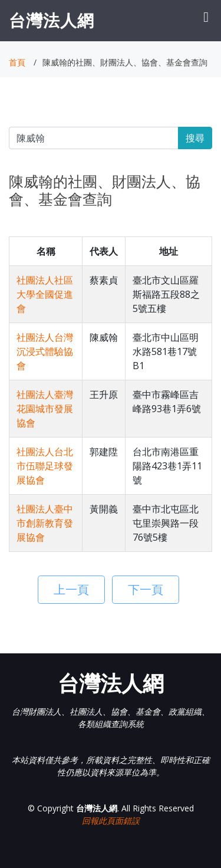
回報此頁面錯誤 (111, 821)
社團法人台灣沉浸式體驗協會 (45, 351)
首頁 (17, 62)
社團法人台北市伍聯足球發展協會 (45, 466)
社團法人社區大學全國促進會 (45, 294)
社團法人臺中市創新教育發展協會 (45, 523)
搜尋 (195, 138)
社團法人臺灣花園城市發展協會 (45, 409)
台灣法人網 (52, 20)
